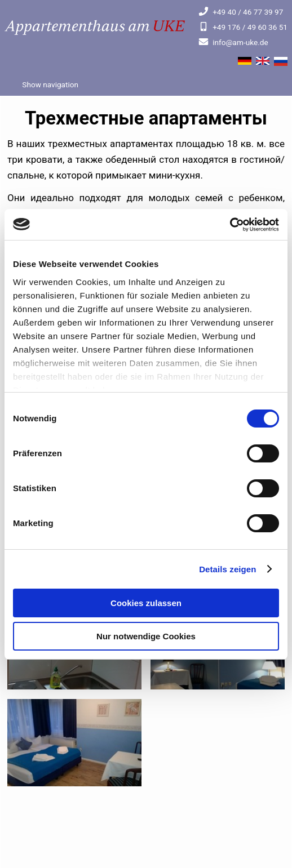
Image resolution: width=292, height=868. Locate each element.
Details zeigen (227, 569)
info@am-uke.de (233, 42)
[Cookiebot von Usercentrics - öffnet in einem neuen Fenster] (230, 225)
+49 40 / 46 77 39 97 (241, 12)
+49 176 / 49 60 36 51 (243, 27)
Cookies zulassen (146, 603)
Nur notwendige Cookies (146, 636)
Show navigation (49, 84)
